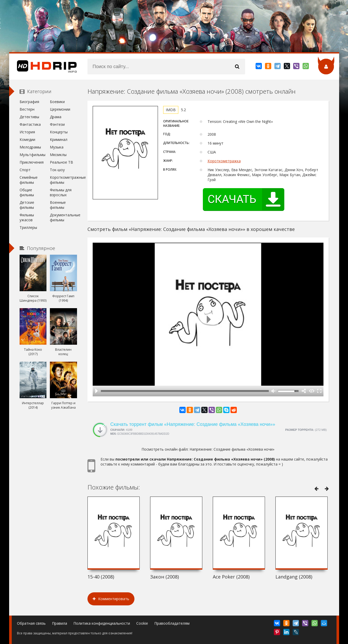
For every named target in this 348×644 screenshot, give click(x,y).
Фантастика (30, 124)
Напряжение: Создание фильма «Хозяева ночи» (232, 449)
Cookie (142, 623)
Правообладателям (172, 623)
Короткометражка (224, 161)
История (27, 132)
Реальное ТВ (61, 162)
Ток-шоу (57, 170)
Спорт (25, 170)
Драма (56, 117)
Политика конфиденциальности (102, 623)
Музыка (57, 147)
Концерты (59, 132)
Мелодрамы (30, 147)
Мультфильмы (33, 155)
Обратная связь (31, 623)
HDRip (43, 67)
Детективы (29, 117)
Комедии (27, 139)
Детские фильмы (27, 205)
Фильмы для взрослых (61, 192)
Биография (29, 102)
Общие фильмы (27, 192)
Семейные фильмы (29, 180)
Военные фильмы (58, 205)
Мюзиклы (58, 155)
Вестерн (27, 109)
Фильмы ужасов (27, 217)
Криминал (59, 139)
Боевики (57, 102)
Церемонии (60, 109)
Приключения (32, 162)
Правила (60, 623)
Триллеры (28, 227)
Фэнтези (57, 124)
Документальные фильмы (63, 217)
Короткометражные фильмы (63, 180)
